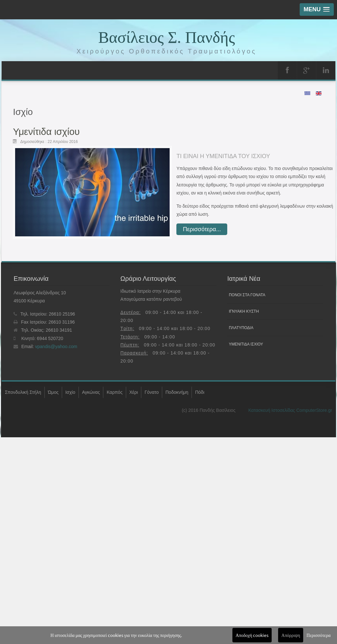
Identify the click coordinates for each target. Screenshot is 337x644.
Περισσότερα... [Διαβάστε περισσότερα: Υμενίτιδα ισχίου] (202, 229)
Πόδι (200, 392)
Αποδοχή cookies (252, 635)
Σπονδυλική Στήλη (23, 392)
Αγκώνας (91, 392)
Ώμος (53, 392)
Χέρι (134, 392)
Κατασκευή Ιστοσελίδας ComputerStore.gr (290, 410)
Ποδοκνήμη (177, 392)
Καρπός (114, 392)
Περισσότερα (318, 635)
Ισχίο (70, 392)
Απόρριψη (291, 635)
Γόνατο (152, 392)
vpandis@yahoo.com (56, 346)
